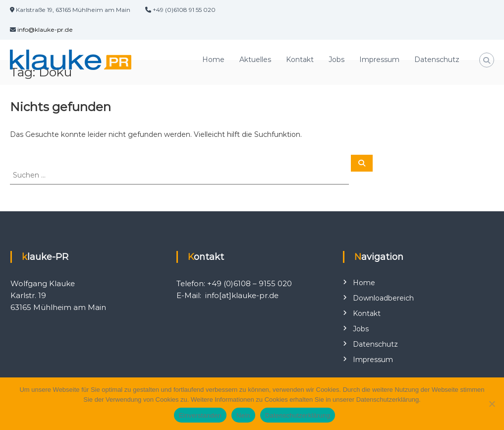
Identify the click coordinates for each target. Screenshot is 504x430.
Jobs (336, 60)
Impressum (379, 60)
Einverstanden (200, 415)
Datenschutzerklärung (298, 415)
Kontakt (300, 60)
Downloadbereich (383, 298)
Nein (243, 415)
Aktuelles (255, 60)
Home (213, 60)
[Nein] (492, 404)
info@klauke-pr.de (45, 30)
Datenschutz (437, 60)
